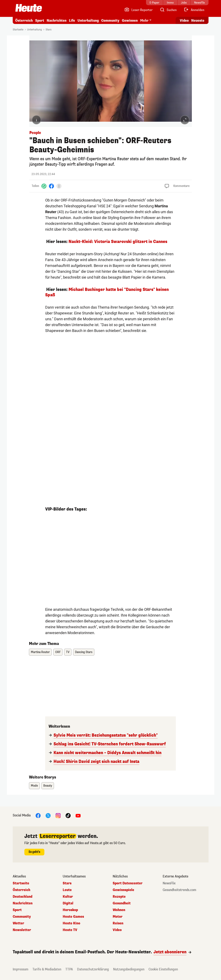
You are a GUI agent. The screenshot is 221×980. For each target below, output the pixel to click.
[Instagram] (58, 815)
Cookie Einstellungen (163, 969)
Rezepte (119, 897)
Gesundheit (122, 903)
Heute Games (73, 917)
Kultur (68, 897)
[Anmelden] (194, 10)
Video (117, 930)
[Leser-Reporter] (138, 10)
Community (110, 21)
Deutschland (22, 897)
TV (68, 652)
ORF (58, 652)
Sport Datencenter (128, 883)
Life (72, 21)
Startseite (18, 30)
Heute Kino (71, 923)
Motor (118, 917)
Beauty (48, 786)
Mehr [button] (144, 21)
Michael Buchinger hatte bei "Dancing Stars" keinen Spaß (107, 292)
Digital (68, 903)
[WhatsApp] (44, 186)
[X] (48, 815)
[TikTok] (68, 815)
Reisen (118, 923)
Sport (40, 21)
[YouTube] (78, 815)
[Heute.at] (29, 8)
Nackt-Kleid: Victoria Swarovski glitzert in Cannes (118, 242)
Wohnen (119, 910)
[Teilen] (59, 186)
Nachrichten (57, 21)
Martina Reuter (40, 652)
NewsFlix (169, 883)
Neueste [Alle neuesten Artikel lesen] (198, 21)
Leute (67, 890)
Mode (34, 786)
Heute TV (70, 930)
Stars (49, 30)
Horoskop (70, 910)
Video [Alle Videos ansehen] (184, 21)
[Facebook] (51, 186)
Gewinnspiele (123, 890)
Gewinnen (130, 21)
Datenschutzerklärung (93, 969)
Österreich (24, 21)
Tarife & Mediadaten (47, 969)
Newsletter (22, 930)
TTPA (69, 969)
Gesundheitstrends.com (179, 890)
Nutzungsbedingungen (129, 969)
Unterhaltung (88, 21)
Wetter (18, 923)
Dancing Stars (84, 652)
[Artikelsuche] (168, 10)
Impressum (21, 969)
